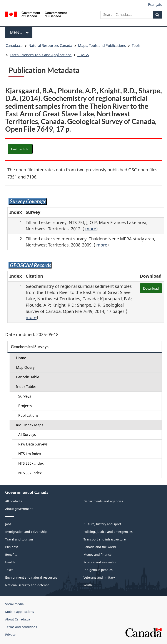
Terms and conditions (21, 627)
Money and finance (98, 555)
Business (12, 547)
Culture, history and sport (102, 524)
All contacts (14, 501)
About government (19, 509)
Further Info (20, 149)
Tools (136, 46)
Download (151, 288)
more (91, 229)
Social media (14, 604)
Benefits (11, 555)
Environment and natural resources (31, 577)
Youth (88, 585)
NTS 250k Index (31, 463)
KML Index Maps (30, 425)
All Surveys (27, 435)
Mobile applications (20, 612)
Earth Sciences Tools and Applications (41, 55)
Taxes (9, 570)
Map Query (25, 367)
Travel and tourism (19, 539)
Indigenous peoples (98, 570)
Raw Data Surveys (33, 444)
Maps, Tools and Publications (102, 46)
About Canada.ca (18, 619)
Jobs (8, 524)
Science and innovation (100, 562)
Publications (28, 415)
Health (10, 562)
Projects (25, 406)
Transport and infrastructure (105, 539)
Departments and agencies (103, 501)
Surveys (25, 396)
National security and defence (27, 585)
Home (21, 358)
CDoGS (83, 55)
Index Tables (26, 387)
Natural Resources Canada (50, 46)
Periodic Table (28, 377)
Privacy (10, 635)
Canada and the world (100, 547)
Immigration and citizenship (26, 532)
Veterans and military (99, 577)
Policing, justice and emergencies (108, 532)
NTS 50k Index (30, 473)
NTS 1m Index (30, 454)
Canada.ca (14, 46)
